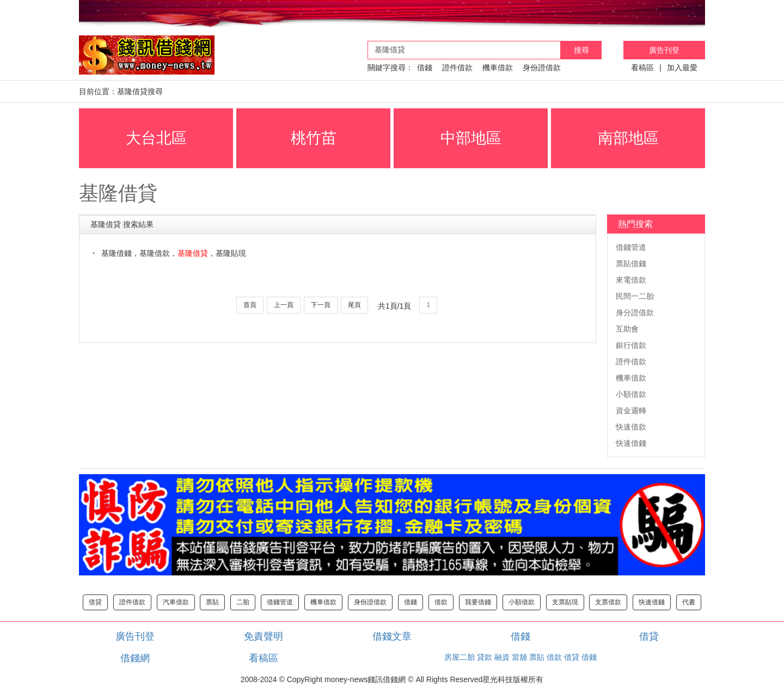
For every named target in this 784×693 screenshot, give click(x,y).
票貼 (212, 602)
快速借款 (631, 427)
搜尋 (581, 50)
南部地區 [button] (628, 138)
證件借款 (457, 68)
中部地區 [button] (471, 138)
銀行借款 (631, 345)
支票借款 (608, 602)
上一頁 (284, 305)
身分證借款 (635, 312)
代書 (689, 602)
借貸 (95, 602)
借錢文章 (392, 636)
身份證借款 (542, 68)
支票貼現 (565, 602)
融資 (502, 657)
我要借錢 (478, 602)
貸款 (485, 657)
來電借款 (631, 280)
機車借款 (498, 68)
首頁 (250, 305)
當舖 (519, 657)
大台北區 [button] (156, 138)
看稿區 (642, 68)
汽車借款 (176, 602)
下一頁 (321, 305)
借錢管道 (631, 247)
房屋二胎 (460, 657)
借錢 (425, 68)
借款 (441, 602)
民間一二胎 (635, 296)
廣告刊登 (664, 50)
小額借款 (631, 394)
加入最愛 (682, 68)
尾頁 (354, 305)
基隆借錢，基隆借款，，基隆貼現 (174, 253)
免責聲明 (264, 636)
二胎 (243, 602)
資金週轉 (631, 410)
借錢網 (135, 658)
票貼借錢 (631, 263)
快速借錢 (631, 443)
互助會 (627, 329)
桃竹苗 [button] (314, 138)
